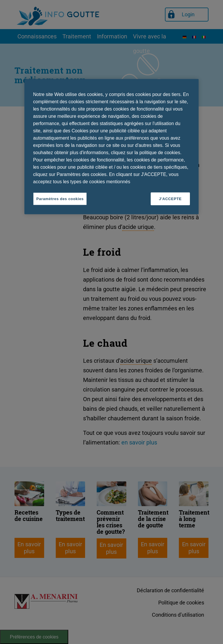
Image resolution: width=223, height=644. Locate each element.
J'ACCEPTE (170, 199)
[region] (111, 147)
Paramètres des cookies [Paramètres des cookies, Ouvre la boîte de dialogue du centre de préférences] (60, 199)
